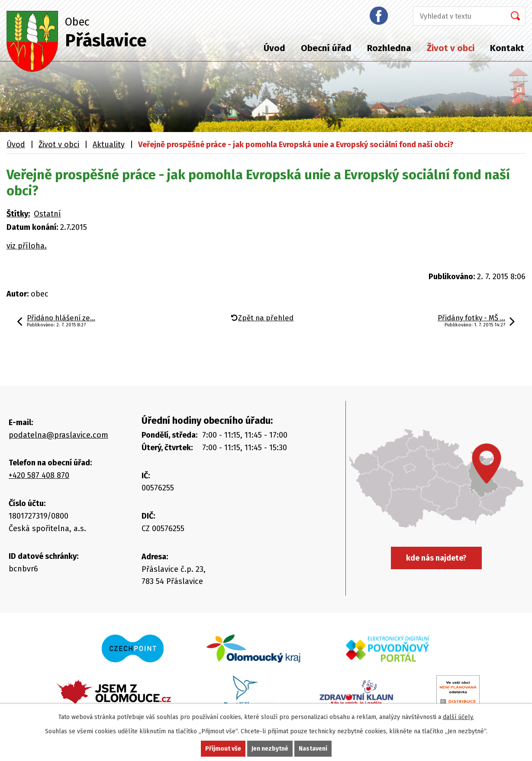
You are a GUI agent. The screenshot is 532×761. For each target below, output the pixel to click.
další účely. (458, 717)
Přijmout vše (223, 749)
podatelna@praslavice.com (58, 435)
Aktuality (109, 145)
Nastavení (313, 749)
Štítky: (18, 214)
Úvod (274, 48)
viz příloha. (27, 246)
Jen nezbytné (270, 749)
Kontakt (507, 48)
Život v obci (451, 48)
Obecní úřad (326, 48)
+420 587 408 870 (39, 475)
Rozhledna (389, 48)
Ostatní (47, 214)
